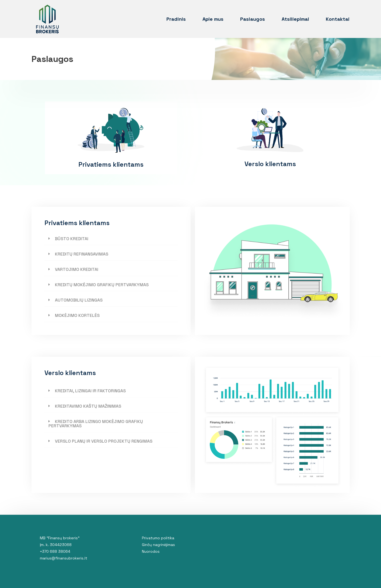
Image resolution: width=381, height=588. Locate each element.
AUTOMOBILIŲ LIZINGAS (79, 300)
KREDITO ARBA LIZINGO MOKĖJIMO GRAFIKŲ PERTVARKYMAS (96, 424)
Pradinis (176, 19)
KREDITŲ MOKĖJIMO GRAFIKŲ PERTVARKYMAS (102, 285)
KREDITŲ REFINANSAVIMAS (82, 254)
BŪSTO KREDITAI (72, 239)
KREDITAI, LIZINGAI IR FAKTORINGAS (90, 391)
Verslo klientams (270, 164)
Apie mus (213, 19)
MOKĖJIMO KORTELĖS (77, 315)
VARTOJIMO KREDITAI (77, 269)
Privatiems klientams (111, 164)
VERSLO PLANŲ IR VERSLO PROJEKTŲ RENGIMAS (104, 441)
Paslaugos (253, 19)
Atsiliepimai (295, 19)
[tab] (111, 239)
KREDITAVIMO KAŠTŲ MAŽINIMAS (88, 406)
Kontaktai (338, 19)
